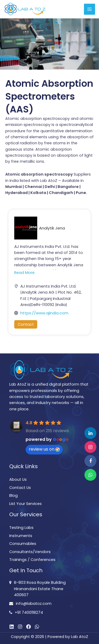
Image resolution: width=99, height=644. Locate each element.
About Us (18, 479)
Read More (24, 273)
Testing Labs (21, 528)
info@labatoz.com (34, 604)
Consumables (23, 544)
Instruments (21, 536)
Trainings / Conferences (32, 560)
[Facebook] (29, 627)
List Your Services (25, 504)
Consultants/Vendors (30, 552)
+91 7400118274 (29, 612)
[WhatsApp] (37, 627)
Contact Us (20, 488)
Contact (26, 324)
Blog (13, 495)
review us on (44, 449)
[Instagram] (20, 627)
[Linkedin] (12, 627)
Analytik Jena (52, 228)
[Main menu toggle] (89, 9)
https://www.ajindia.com (44, 313)
